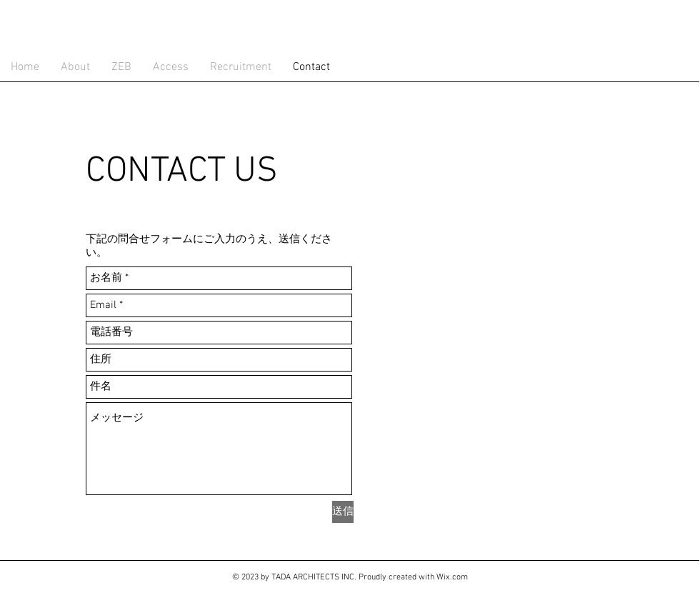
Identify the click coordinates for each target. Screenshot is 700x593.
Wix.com (452, 577)
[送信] (343, 512)
